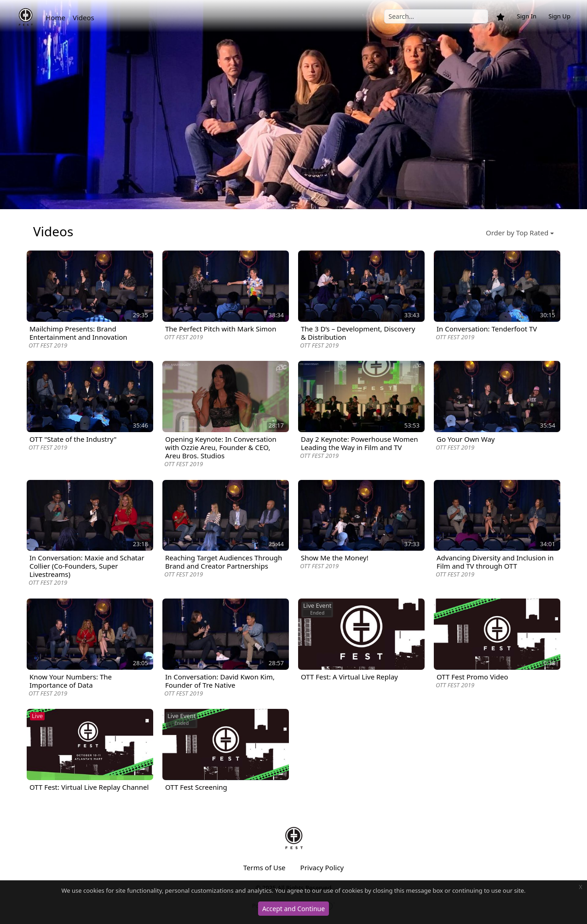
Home (55, 17)
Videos (83, 17)
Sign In (527, 16)
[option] (293, 105)
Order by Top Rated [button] (517, 233)
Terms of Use (265, 867)
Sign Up (559, 16)
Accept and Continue (293, 909)
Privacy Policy (322, 867)
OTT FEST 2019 (48, 345)
